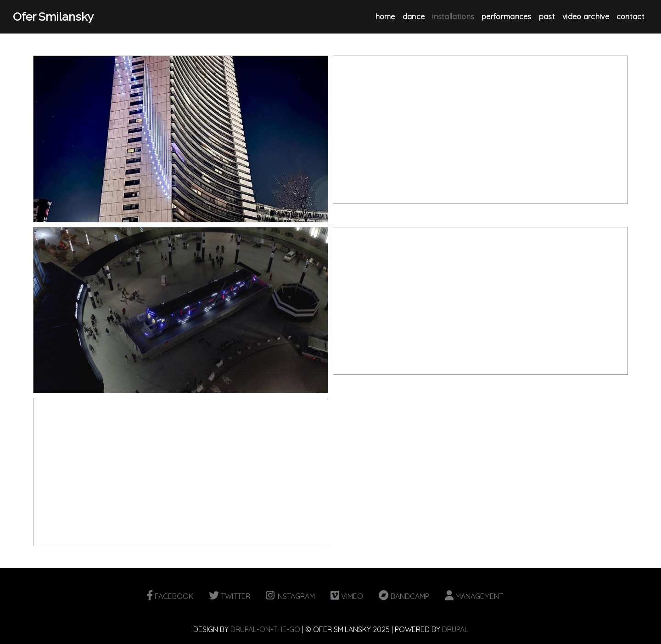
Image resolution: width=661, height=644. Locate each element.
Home (385, 17)
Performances (507, 17)
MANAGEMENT (474, 596)
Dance (414, 17)
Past (547, 17)
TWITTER (230, 596)
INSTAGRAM (290, 596)
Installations (453, 17)
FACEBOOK (170, 596)
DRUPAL (455, 629)
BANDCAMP (404, 596)
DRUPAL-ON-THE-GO (265, 629)
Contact (630, 17)
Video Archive (586, 17)
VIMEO (347, 596)
